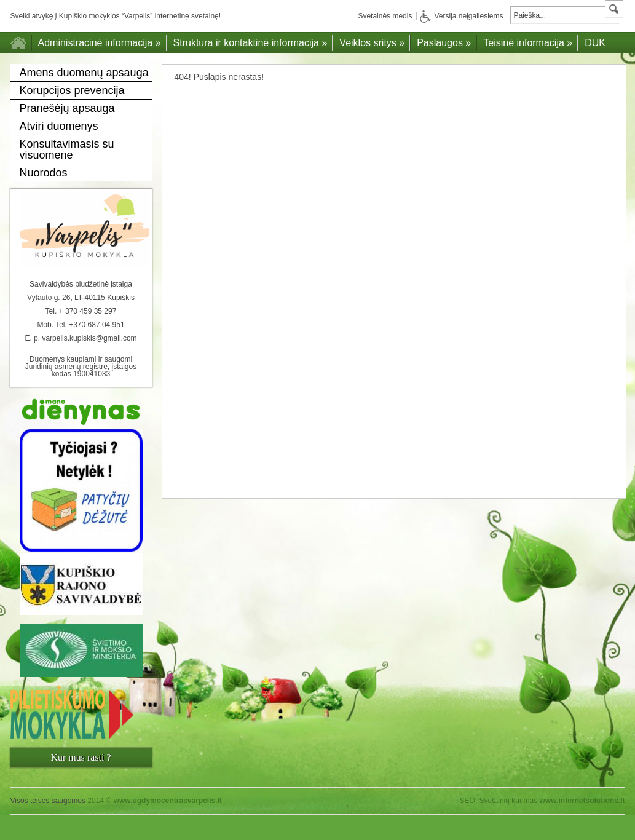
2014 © (155, 801)
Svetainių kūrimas (509, 801)
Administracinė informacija (100, 43)
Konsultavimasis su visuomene (67, 149)
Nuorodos (44, 173)
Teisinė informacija (528, 43)
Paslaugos (444, 43)
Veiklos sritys (372, 43)
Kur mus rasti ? (81, 757)
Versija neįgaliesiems (461, 16)
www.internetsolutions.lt (582, 801)
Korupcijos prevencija (72, 90)
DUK (595, 43)
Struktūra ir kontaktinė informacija (250, 43)
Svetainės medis (385, 16)
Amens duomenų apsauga (84, 73)
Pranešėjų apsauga (67, 108)
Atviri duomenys (59, 126)
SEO (467, 801)
